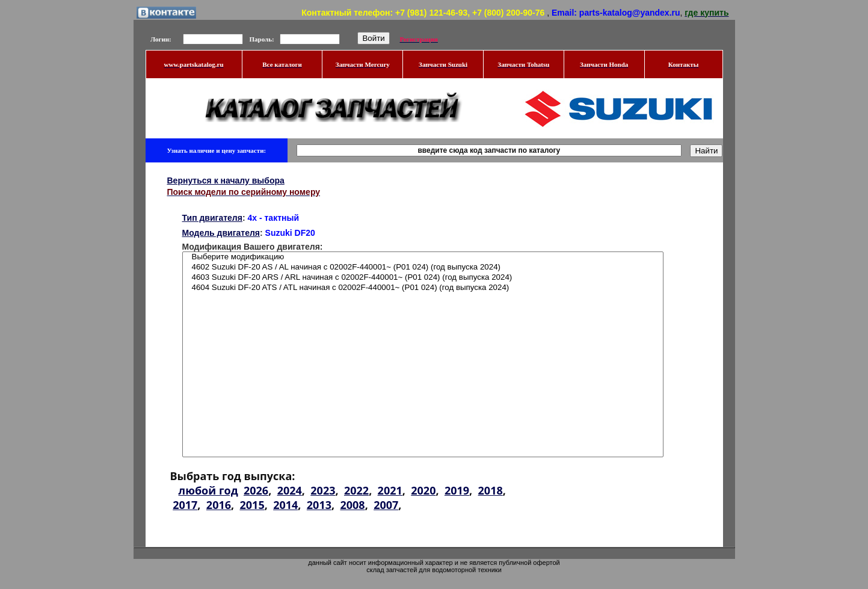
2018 (491, 490)
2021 (390, 490)
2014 (285, 505)
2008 (352, 505)
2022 (356, 490)
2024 (290, 490)
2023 (323, 490)
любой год (208, 490)
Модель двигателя (221, 233)
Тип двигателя (212, 218)
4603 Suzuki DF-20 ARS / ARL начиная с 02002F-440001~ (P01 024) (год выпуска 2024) (423, 278)
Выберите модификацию (423, 257)
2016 (219, 505)
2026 (256, 490)
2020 (423, 490)
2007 (386, 505)
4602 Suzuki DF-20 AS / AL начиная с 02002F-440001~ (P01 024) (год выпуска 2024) (423, 267)
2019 (457, 490)
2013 (319, 505)
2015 (252, 505)
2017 (185, 505)
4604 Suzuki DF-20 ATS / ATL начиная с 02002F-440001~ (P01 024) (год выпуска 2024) (423, 288)
